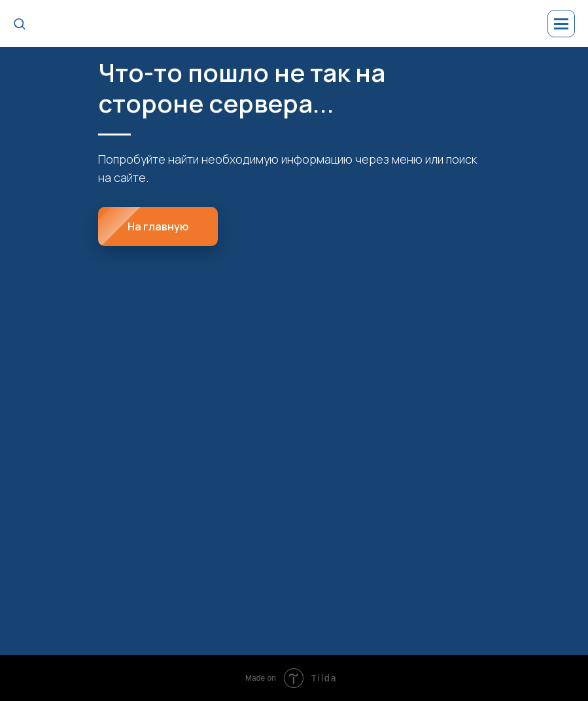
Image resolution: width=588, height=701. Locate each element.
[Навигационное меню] (561, 24)
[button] (19, 23)
